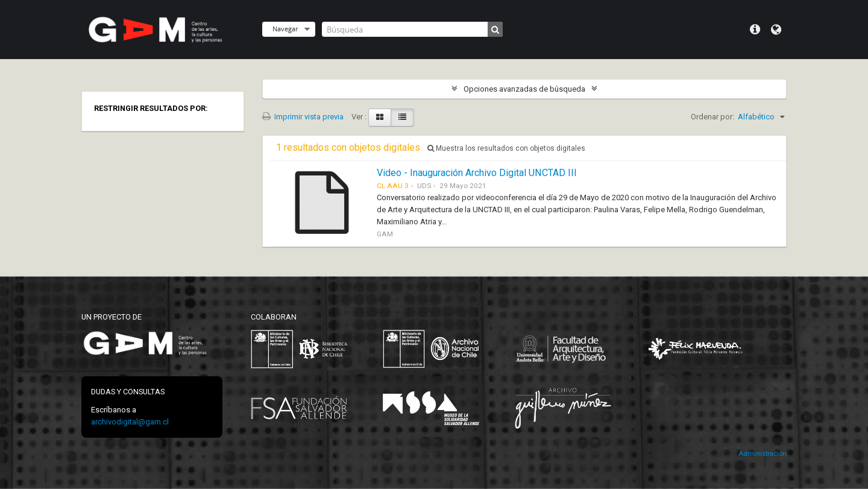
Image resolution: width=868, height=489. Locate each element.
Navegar (285, 29)
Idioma (776, 30)
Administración (763, 454)
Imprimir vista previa (303, 117)
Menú (755, 30)
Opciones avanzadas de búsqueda (524, 89)
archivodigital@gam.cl (130, 422)
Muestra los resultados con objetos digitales (506, 148)
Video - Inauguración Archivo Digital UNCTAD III (477, 173)
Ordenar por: (712, 117)
